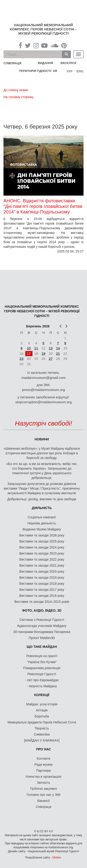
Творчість (42, 728)
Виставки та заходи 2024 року (42, 547)
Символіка (42, 734)
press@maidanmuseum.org (43, 390)
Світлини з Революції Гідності (42, 620)
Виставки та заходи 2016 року (42, 596)
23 (21, 359)
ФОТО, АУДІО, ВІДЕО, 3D (42, 610)
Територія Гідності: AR (38, 71)
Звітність (43, 783)
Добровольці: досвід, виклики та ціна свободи (42, 499)
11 (36, 348)
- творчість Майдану (42, 686)
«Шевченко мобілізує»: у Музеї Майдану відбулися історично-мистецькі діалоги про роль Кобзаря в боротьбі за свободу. (42, 453)
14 (58, 348)
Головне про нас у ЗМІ (43, 795)
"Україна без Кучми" (42, 662)
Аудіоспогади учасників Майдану (42, 626)
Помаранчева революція (42, 668)
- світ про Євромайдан (42, 680)
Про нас (44, 749)
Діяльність (42, 508)
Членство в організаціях (44, 777)
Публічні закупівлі (43, 789)
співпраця (12, 63)
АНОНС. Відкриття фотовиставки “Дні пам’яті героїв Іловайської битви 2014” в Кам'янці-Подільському (43, 206)
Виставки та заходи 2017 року (42, 590)
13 (51, 348)
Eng (80, 71)
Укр (69, 71)
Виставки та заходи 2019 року (42, 578)
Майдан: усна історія (42, 704)
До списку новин (16, 90)
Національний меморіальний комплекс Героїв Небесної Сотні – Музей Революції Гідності (44, 29)
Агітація (42, 710)
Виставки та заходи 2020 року (42, 571)
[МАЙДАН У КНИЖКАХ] (42, 740)
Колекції (42, 695)
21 (58, 353)
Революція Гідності (42, 674)
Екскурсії (68, 63)
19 (43, 353)
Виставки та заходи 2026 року (42, 535)
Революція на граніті (42, 656)
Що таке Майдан (42, 647)
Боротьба (42, 716)
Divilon (57, 858)
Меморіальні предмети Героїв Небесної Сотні (42, 722)
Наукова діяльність (42, 523)
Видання (45, 63)
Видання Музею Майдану (42, 529)
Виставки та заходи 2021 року (42, 565)
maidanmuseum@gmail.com (43, 378)
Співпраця (43, 807)
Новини (42, 439)
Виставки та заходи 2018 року (42, 584)
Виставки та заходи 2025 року (42, 541)
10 (29, 348)
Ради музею (44, 765)
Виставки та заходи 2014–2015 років (42, 602)
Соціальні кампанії (42, 517)
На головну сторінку (18, 97)
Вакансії (43, 801)
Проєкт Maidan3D (42, 638)
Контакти (43, 758)
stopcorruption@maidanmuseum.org (43, 402)
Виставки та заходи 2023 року (42, 553)
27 (51, 359)
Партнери (43, 771)
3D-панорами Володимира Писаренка (42, 632)
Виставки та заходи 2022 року (42, 559)
